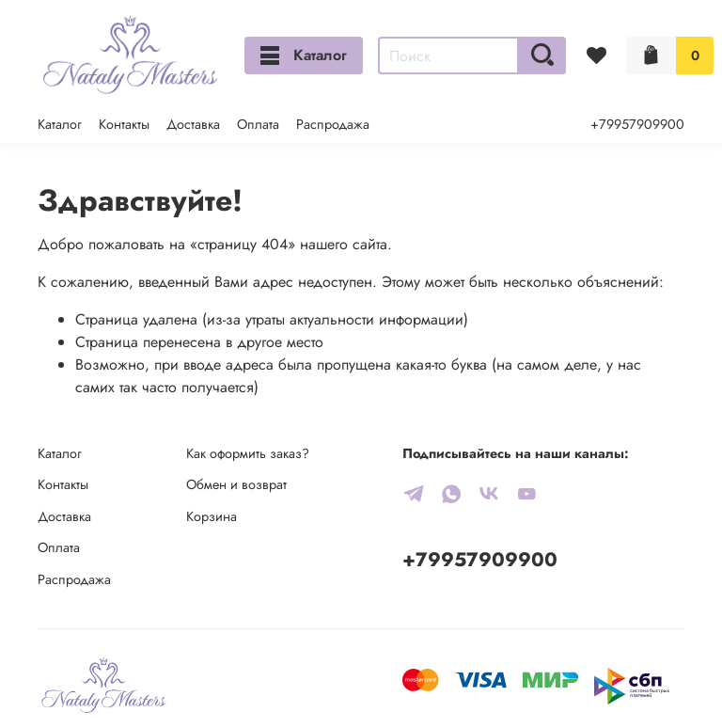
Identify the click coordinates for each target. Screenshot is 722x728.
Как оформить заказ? (248, 453)
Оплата (258, 124)
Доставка (193, 124)
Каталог (304, 55)
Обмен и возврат (236, 484)
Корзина (212, 516)
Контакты (124, 124)
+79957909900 (637, 124)
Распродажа (333, 124)
